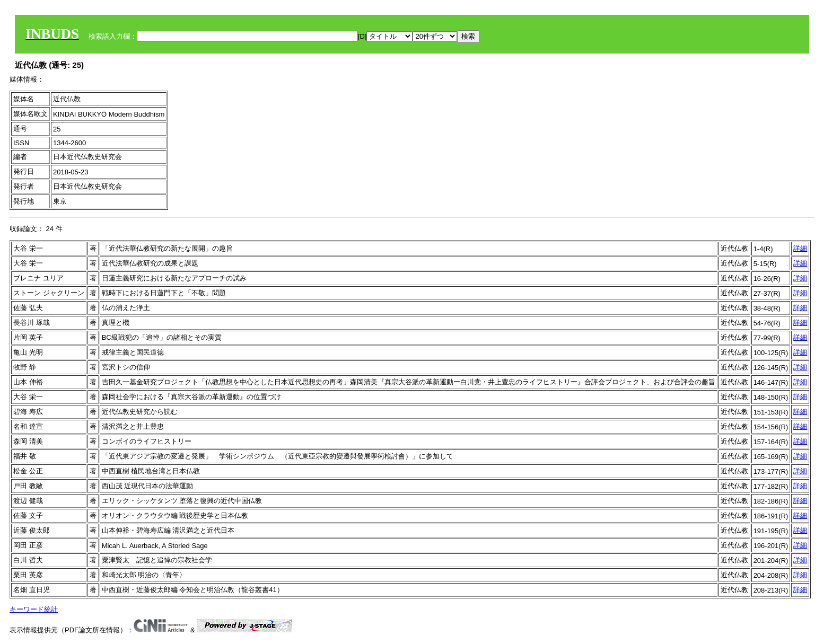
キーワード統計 (34, 609)
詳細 (800, 248)
